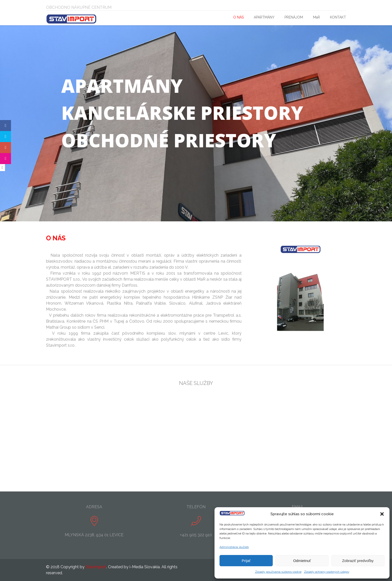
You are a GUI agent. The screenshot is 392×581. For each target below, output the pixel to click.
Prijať (246, 561)
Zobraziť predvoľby (358, 561)
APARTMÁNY (264, 17)
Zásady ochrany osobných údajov (327, 572)
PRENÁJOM (294, 17)
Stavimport (96, 567)
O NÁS (238, 17)
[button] (382, 514)
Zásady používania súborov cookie (278, 572)
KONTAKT (338, 17)
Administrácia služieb (234, 547)
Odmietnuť (302, 561)
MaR (316, 17)
